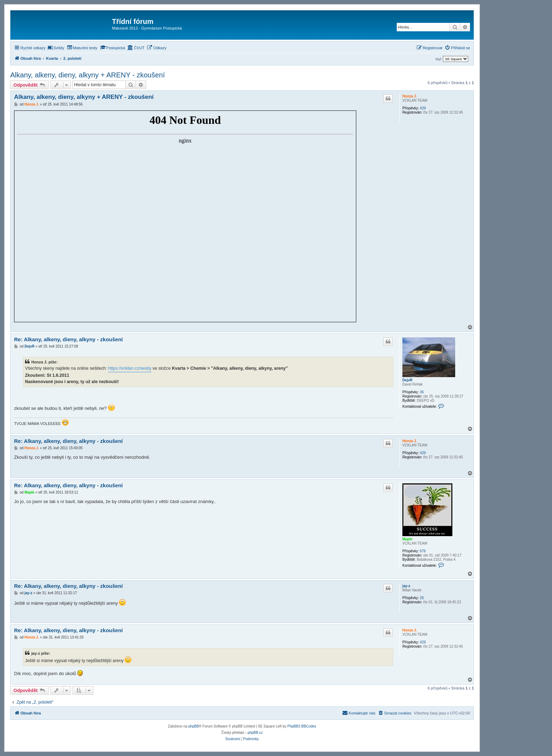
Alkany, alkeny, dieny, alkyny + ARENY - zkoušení (87, 75)
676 (423, 551)
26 (422, 598)
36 (422, 392)
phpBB (194, 726)
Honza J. (410, 96)
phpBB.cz (255, 733)
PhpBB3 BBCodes (302, 726)
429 (423, 108)
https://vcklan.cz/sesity (130, 368)
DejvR (407, 380)
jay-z (406, 586)
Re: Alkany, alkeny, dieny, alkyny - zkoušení (68, 339)
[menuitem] (56, 48)
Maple (407, 539)
